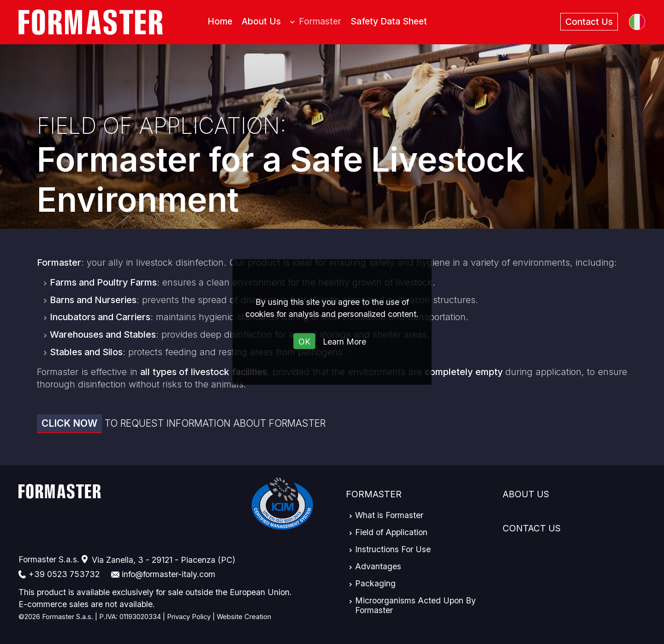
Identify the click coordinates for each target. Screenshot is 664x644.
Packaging (375, 583)
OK (304, 342)
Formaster (374, 494)
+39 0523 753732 (64, 574)
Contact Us (532, 528)
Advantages (378, 566)
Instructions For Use (393, 549)
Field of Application (391, 532)
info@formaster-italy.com (169, 574)
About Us (526, 494)
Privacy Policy (189, 617)
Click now (69, 423)
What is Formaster (389, 515)
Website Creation (244, 617)
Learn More (344, 342)
